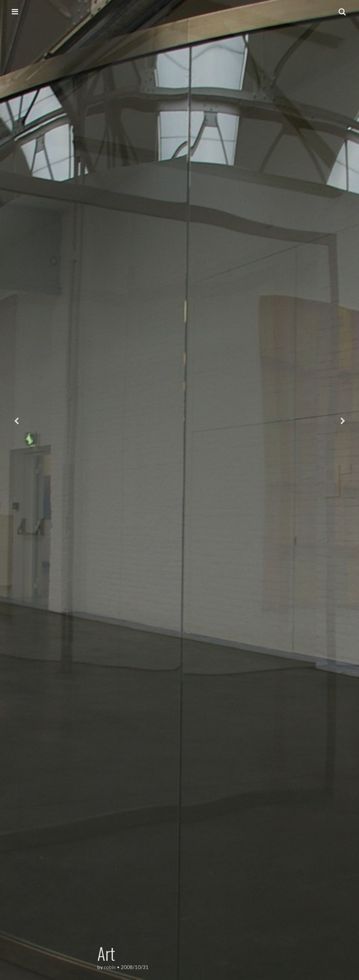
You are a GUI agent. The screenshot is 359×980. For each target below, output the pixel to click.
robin (110, 967)
